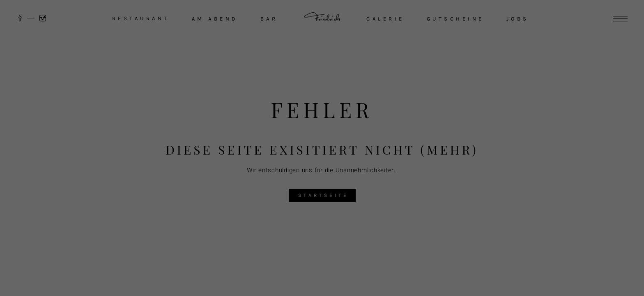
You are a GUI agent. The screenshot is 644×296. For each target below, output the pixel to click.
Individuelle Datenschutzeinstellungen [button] (531, 279)
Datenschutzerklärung (493, 212)
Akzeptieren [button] (531, 230)
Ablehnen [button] (531, 255)
